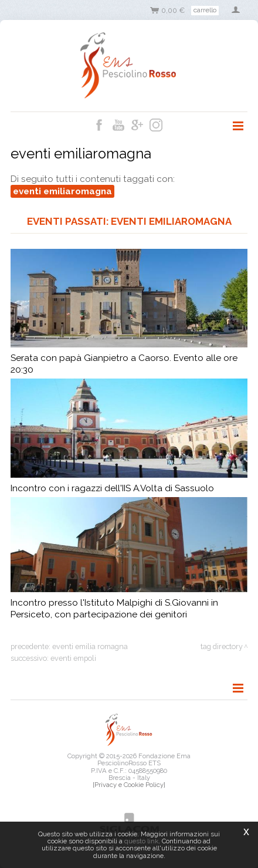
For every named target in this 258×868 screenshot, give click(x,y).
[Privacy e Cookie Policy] (129, 785)
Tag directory (222, 646)
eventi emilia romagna (90, 646)
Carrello (205, 10)
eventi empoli (73, 658)
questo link (141, 841)
